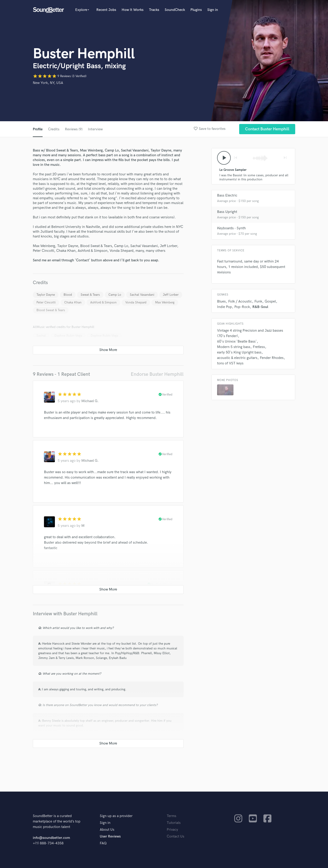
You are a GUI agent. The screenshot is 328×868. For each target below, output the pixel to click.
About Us (107, 830)
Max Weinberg (165, 302)
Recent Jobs (106, 10)
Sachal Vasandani (142, 295)
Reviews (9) (74, 129)
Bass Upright (227, 212)
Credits (54, 129)
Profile (38, 129)
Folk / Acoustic (240, 302)
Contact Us (176, 836)
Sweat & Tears (90, 295)
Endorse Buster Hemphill (157, 374)
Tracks (154, 10)
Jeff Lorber (171, 295)
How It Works (133, 10)
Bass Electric (227, 196)
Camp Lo (115, 295)
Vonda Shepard (136, 302)
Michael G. (90, 401)
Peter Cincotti (46, 302)
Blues (221, 302)
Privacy (172, 830)
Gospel (270, 302)
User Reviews (110, 836)
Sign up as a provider (116, 816)
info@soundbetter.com (51, 838)
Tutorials (174, 823)
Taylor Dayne (46, 295)
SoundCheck (175, 10)
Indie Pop (224, 307)
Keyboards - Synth (231, 228)
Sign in (213, 10)
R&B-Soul (260, 307)
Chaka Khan (73, 302)
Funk (258, 302)
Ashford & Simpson (103, 302)
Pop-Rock (242, 307)
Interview (95, 129)
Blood (68, 295)
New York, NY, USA (48, 83)
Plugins (196, 10)
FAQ (103, 843)
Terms (172, 816)
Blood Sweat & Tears (51, 310)
